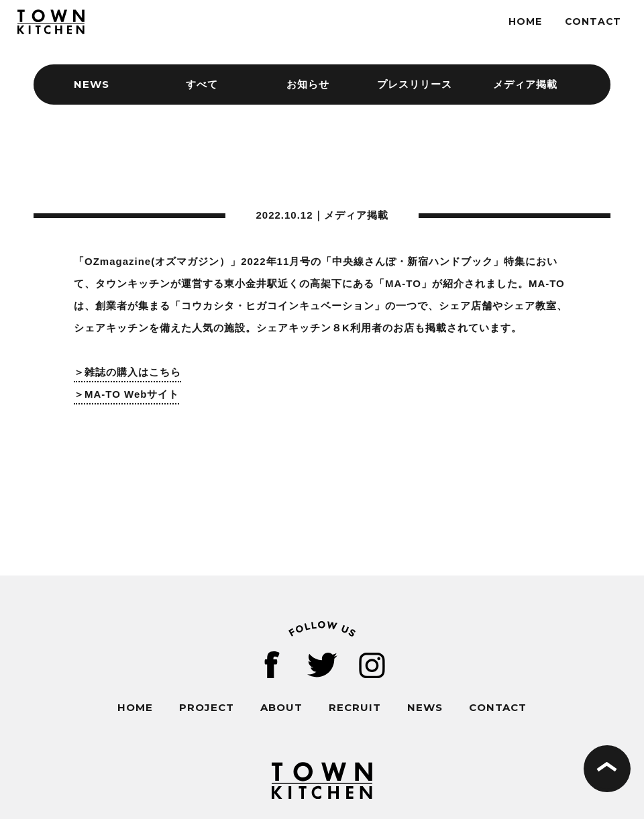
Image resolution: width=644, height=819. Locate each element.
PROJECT (207, 707)
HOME (525, 21)
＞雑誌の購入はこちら (127, 372)
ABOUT (281, 707)
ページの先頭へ (607, 769)
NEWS (425, 707)
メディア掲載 (525, 84)
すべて (202, 84)
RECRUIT (355, 707)
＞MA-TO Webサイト (126, 394)
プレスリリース (415, 84)
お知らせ (308, 84)
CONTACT (593, 21)
